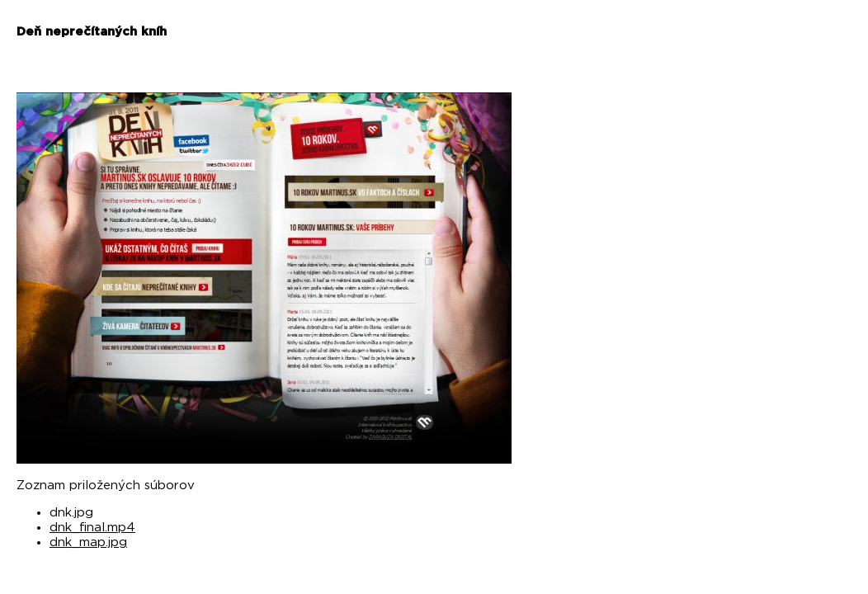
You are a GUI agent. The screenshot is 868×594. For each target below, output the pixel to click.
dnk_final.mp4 (92, 528)
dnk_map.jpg (88, 542)
